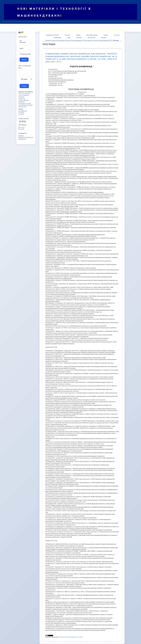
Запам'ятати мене (26, 54)
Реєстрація (22, 102)
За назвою (21, 114)
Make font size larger (25, 121)
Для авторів (21, 129)
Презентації (22, 99)
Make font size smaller (20, 121)
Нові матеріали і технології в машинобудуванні (70, 40)
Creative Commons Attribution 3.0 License (71, 637)
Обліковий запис (92, 35)
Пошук (106, 35)
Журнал (104, 38)
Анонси (79, 38)
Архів (69, 38)
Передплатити (22, 137)
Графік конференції (24, 100)
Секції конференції (24, 95)
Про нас (67, 35)
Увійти (78, 35)
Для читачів (21, 127)
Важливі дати (23, 107)
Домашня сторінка (52, 35)
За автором (21, 113)
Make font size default (23, 121)
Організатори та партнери (26, 105)
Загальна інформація (25, 94)
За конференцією (23, 111)
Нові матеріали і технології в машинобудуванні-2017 (98, 40)
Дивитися (21, 136)
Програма (22, 97)
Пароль (21, 48)
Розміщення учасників (25, 103)
